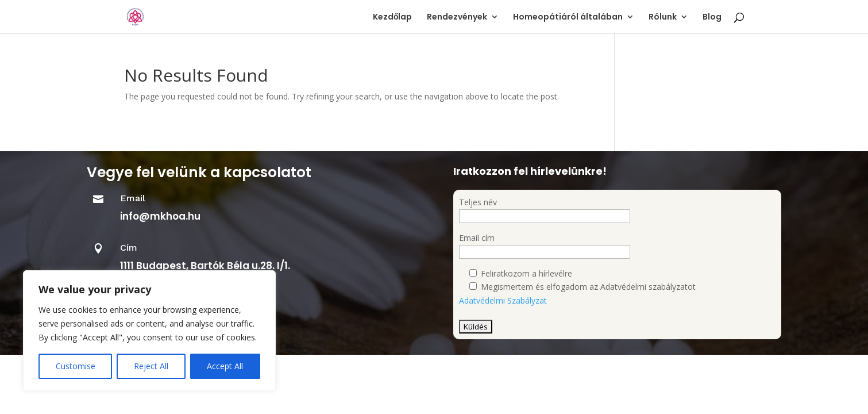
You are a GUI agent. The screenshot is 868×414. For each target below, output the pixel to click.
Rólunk (663, 18)
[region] (149, 331)
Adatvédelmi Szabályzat (503, 300)
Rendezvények (457, 18)
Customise (76, 366)
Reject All (151, 366)
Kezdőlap (393, 18)
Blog (712, 18)
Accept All (225, 366)
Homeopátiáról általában (568, 18)
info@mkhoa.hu (160, 216)
